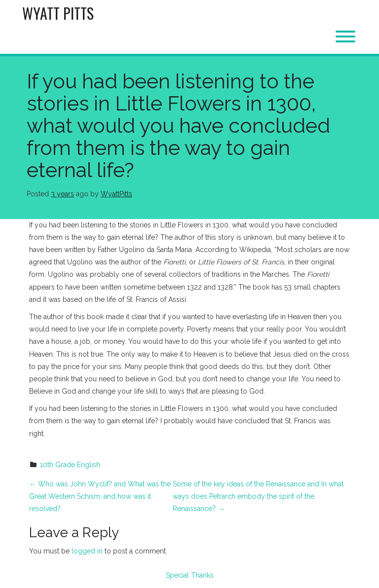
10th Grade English (70, 465)
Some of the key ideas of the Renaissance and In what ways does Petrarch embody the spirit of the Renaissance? (258, 496)
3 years (62, 194)
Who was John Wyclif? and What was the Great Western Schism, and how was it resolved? (100, 496)
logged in (87, 551)
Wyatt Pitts (58, 13)
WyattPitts (116, 194)
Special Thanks (190, 575)
